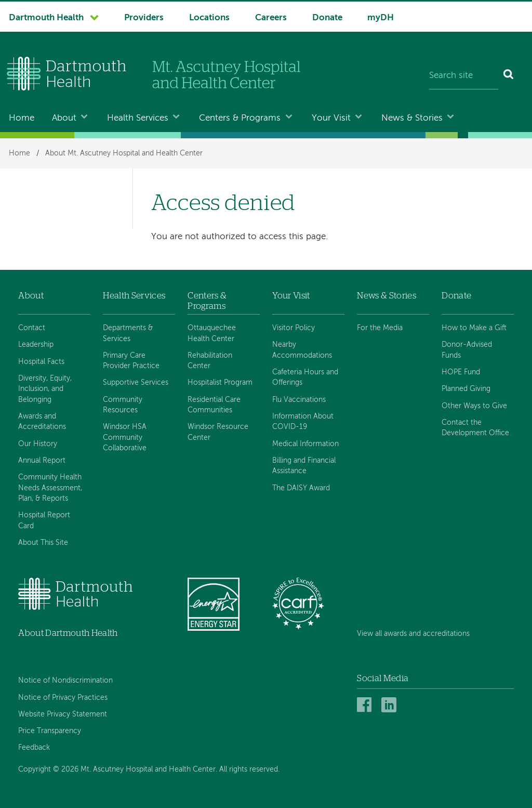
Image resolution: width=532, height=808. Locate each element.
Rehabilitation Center (210, 361)
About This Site (43, 543)
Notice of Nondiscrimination (65, 681)
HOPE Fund (461, 372)
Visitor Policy (294, 328)
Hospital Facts (41, 362)
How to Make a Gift (474, 328)
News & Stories (412, 118)
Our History (38, 444)
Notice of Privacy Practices (63, 698)
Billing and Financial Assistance (304, 466)
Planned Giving (466, 389)
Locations (209, 18)
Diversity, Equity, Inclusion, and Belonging (45, 389)
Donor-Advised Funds (467, 350)
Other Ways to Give (474, 406)
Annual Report (42, 461)
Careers (271, 18)
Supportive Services (136, 383)
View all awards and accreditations (413, 634)
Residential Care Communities (214, 405)
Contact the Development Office (475, 428)
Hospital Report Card (44, 520)
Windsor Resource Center (218, 432)
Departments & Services (128, 333)
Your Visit (331, 118)
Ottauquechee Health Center (212, 333)
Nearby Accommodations (302, 350)
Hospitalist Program (220, 383)
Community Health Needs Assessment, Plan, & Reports (50, 488)
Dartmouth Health (46, 18)
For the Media (380, 328)
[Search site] (464, 76)
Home (22, 118)
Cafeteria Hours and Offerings (305, 377)
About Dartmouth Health (68, 633)
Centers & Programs (240, 118)
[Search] (509, 76)
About (64, 118)
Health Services (138, 118)
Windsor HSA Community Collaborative (125, 438)
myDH (381, 18)
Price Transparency (50, 731)
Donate (327, 18)
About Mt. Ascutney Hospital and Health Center (124, 153)
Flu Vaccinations (299, 400)
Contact (32, 328)
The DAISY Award (301, 488)
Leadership (36, 345)
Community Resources (123, 405)
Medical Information (305, 444)
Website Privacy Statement (63, 714)
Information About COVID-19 (303, 422)
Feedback (34, 748)
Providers (144, 18)
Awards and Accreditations (42, 422)
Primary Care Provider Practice (131, 361)
